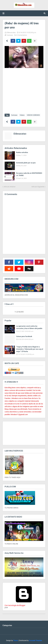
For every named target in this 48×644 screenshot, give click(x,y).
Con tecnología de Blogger (24, 604)
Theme (16, 641)
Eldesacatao (11, 32)
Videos (22, 115)
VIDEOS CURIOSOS (33, 115)
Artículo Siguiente (38, 187)
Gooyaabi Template (36, 641)
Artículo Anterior (10, 187)
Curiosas (10, 35)
